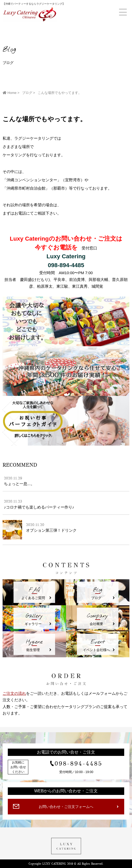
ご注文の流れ (14, 693)
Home (9, 93)
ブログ (27, 93)
